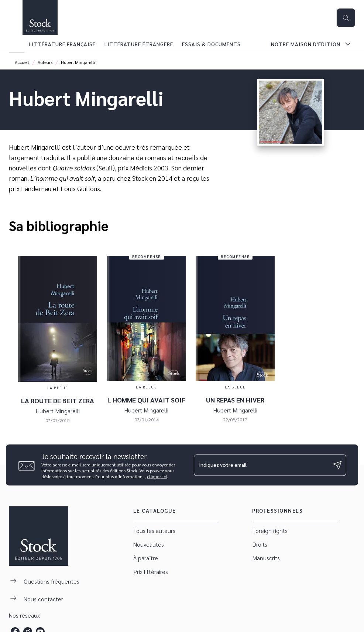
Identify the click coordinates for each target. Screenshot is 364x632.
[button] (176, 531)
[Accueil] (40, 18)
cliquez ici (157, 476)
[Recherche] (346, 18)
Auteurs (45, 62)
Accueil (22, 62)
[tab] (17, 44)
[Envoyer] (337, 465)
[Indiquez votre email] (261, 465)
